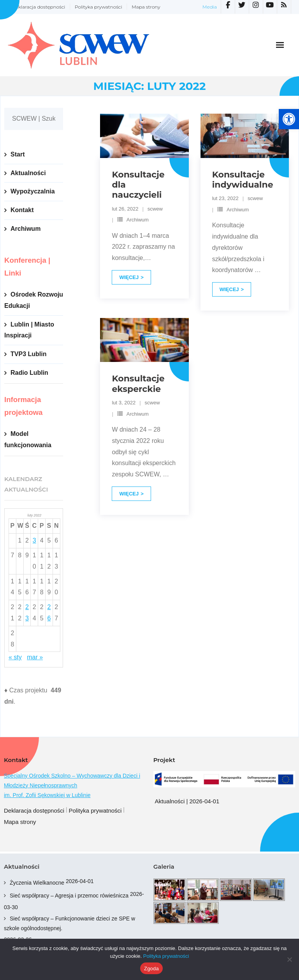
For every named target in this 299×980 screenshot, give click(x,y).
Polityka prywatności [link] (98, 7)
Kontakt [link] (22, 210)
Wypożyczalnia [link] (33, 191)
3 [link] (34, 540)
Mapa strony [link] (146, 7)
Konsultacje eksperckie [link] (138, 384)
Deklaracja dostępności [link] (38, 7)
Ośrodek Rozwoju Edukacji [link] (34, 300)
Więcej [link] (129, 277)
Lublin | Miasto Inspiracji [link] (29, 330)
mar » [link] (35, 657)
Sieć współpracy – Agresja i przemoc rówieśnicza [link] (69, 896)
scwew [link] (155, 209)
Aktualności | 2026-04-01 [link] (187, 801)
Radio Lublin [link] (29, 373)
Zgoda (151, 969)
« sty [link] (15, 657)
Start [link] (18, 154)
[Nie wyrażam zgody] (289, 959)
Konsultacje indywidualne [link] (243, 180)
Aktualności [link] (28, 173)
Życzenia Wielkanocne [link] (37, 883)
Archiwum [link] (138, 220)
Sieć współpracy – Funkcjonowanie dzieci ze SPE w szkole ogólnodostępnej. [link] (69, 923)
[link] (289, 119)
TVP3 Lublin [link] (28, 354)
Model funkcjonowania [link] (28, 439)
